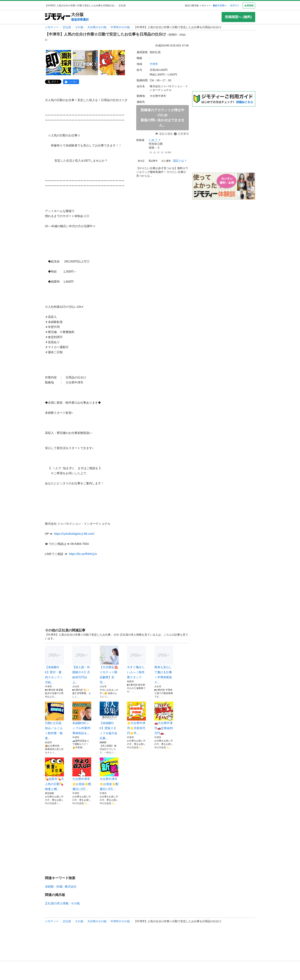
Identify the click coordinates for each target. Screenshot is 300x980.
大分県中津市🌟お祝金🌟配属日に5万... (82, 774)
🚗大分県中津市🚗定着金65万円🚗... (164, 718)
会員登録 (249, 5)
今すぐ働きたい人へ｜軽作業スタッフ (136, 662)
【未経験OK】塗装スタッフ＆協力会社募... (109, 721)
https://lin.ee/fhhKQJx (83, 554)
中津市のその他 (120, 27)
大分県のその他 (97, 27)
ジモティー (52, 27)
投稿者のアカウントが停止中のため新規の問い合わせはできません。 (163, 118)
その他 (79, 27)
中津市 (154, 64)
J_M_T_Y (155, 140)
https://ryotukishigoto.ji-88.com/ (74, 534)
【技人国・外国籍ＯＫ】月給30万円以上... (82, 665)
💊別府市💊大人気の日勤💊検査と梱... (54, 774)
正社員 (67, 27)
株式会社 (71, 886)
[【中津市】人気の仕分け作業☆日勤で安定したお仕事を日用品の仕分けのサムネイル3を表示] (112, 63)
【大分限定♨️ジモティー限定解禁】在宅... (109, 665)
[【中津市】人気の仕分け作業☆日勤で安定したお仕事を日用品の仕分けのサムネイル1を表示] (58, 63)
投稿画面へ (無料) (238, 17)
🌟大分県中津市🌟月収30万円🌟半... (136, 718)
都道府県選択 (80, 20)
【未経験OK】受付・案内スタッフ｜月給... (54, 665)
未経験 (49, 886)
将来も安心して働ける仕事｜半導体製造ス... (164, 665)
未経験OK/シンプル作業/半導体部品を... (82, 718)
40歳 (59, 886)
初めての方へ (220, 5)
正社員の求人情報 (57, 903)
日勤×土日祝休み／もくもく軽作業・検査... (54, 721)
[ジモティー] (58, 17)
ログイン (235, 5)
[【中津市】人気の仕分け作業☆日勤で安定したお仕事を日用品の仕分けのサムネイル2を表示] (85, 63)
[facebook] (71, 82)
